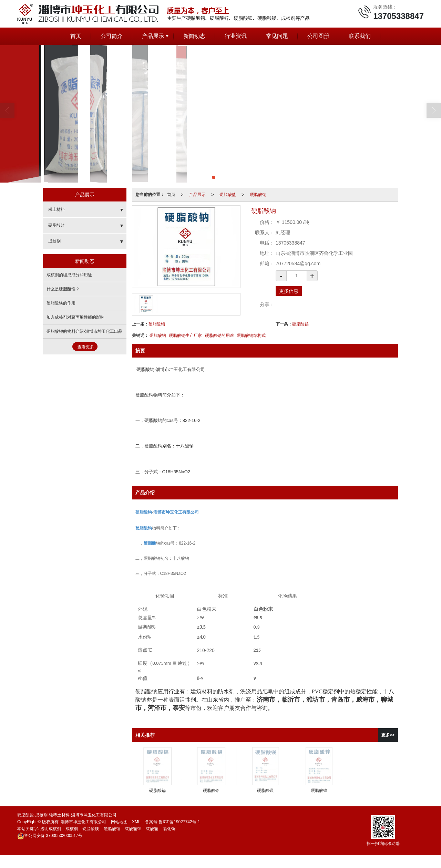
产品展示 (153, 36)
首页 (76, 36)
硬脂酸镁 (300, 324)
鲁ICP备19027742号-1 (179, 822)
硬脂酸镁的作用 (61, 303)
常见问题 (277, 36)
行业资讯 (236, 36)
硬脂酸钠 (258, 195)
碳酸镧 (152, 829)
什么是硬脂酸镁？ (63, 289)
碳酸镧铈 (133, 829)
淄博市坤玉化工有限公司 (83, 822)
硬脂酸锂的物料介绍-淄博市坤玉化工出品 (84, 331)
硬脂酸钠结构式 (251, 335)
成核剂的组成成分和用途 (69, 275)
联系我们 (360, 36)
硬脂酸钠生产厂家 (185, 335)
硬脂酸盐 (228, 195)
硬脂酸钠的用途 (219, 335)
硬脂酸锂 (112, 829)
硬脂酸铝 (157, 324)
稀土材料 (57, 209)
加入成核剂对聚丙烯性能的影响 (75, 317)
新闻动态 (194, 36)
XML (136, 822)
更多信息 (289, 291)
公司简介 (112, 36)
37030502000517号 (50, 836)
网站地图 (119, 822)
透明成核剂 (51, 829)
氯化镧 (169, 829)
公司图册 (318, 36)
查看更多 (86, 347)
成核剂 (54, 241)
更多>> (388, 735)
